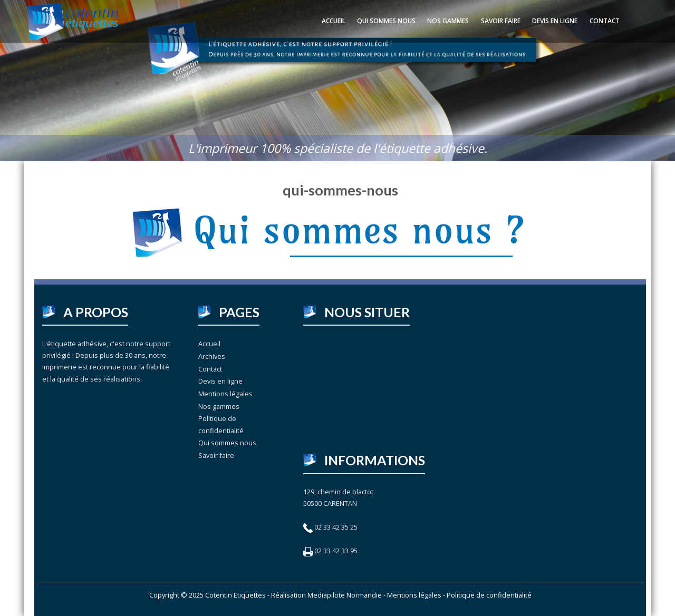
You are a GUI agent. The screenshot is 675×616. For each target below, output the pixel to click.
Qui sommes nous (386, 21)
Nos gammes (448, 21)
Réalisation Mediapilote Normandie (326, 595)
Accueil (334, 21)
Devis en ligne (555, 21)
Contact (605, 21)
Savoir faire (501, 21)
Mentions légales (225, 394)
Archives (212, 356)
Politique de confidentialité (221, 424)
